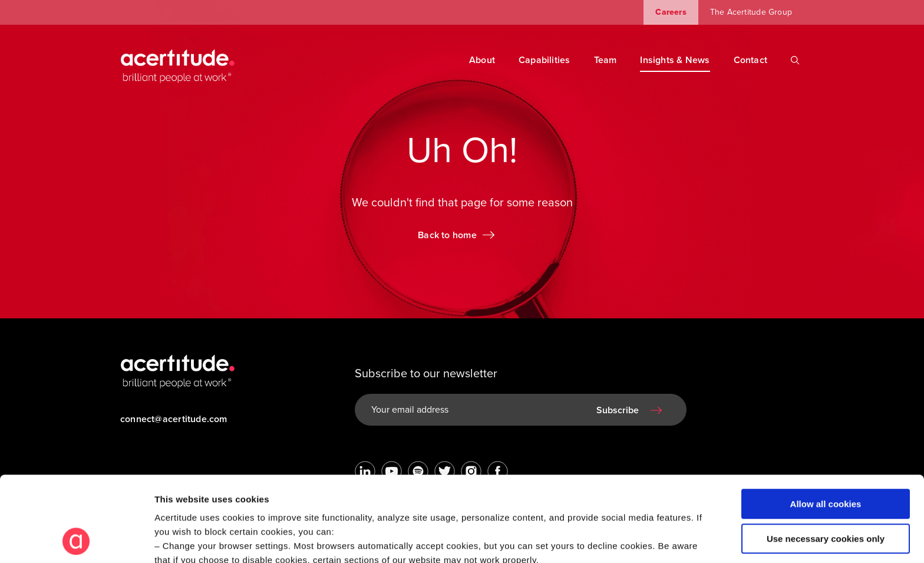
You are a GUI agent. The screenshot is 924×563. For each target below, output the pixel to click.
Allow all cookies (826, 424)
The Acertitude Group (751, 12)
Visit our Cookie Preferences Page (240, 494)
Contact (750, 60)
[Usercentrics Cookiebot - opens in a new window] (76, 540)
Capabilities (544, 60)
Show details (182, 540)
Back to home (447, 235)
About (482, 60)
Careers (671, 12)
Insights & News (675, 60)
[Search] (795, 60)
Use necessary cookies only (826, 458)
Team (605, 60)
